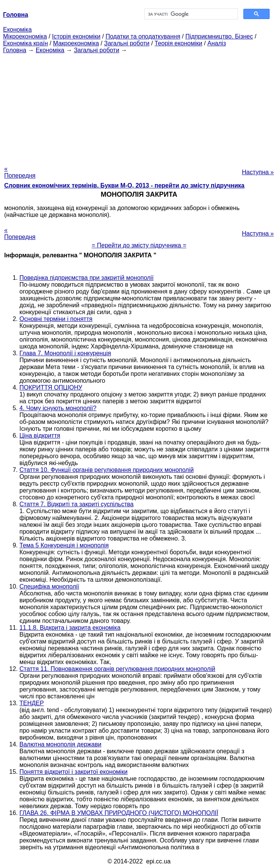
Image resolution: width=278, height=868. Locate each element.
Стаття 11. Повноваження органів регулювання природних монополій (117, 669)
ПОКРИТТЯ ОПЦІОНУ (51, 387)
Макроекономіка (76, 43)
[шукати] (190, 14)
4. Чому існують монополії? (58, 408)
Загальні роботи (127, 43)
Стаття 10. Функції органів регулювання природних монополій (107, 470)
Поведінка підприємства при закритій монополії (86, 278)
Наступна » (258, 172)
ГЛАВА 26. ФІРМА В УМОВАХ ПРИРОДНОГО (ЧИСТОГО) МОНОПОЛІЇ (119, 813)
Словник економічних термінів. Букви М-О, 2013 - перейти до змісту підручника (124, 185)
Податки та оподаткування (143, 36)
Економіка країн (26, 43)
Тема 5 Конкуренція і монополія (64, 545)
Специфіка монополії (49, 586)
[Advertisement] (139, 107)
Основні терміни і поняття (56, 319)
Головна (15, 50)
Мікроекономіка (25, 36)
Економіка (17, 30)
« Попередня (20, 172)
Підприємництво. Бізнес (219, 36)
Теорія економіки (178, 43)
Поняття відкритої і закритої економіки (73, 772)
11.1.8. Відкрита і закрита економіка (70, 628)
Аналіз (217, 43)
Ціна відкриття (40, 436)
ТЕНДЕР (32, 703)
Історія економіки (76, 36)
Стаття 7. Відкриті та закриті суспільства (77, 504)
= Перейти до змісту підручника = (139, 245)
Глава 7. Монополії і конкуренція (65, 353)
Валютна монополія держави (60, 744)
